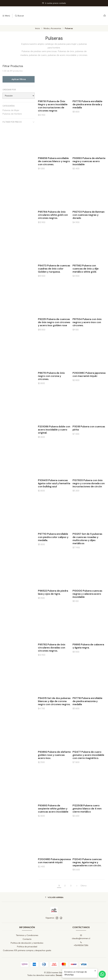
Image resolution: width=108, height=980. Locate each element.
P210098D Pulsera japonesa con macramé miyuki (54, 872)
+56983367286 (81, 944)
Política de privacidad (27, 947)
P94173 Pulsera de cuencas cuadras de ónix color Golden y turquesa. (54, 280)
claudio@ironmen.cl (81, 937)
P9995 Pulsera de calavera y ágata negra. (88, 657)
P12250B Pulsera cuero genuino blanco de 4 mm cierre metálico (87, 820)
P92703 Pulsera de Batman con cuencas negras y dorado (89, 226)
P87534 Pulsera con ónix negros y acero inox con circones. (87, 333)
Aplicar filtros (19, 79)
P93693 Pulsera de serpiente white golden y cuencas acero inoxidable (53, 820)
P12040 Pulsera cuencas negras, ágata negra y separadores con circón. (87, 873)
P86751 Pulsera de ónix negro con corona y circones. (51, 387)
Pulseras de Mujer (11, 110)
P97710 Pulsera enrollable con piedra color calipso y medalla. (53, 548)
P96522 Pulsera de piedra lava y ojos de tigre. (53, 603)
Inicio (38, 28)
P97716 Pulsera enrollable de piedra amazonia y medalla (87, 712)
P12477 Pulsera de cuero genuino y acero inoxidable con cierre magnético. (88, 766)
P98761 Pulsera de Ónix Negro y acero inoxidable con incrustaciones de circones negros (53, 106)
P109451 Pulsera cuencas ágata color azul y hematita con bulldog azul (54, 494)
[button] (54, 897)
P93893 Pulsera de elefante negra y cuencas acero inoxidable (89, 172)
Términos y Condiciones (27, 935)
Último (84, 886)
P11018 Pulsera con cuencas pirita (89, 439)
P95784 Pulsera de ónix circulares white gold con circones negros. (53, 226)
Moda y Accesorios (52, 28)
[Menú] (6, 16)
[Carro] (105, 16)
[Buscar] (19, 16)
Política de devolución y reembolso (27, 943)
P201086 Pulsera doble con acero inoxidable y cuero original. (54, 441)
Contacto (27, 939)
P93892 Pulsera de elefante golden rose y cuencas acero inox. (54, 766)
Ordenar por (9, 90)
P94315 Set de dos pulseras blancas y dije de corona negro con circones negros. (54, 712)
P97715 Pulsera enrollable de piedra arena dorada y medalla (87, 104)
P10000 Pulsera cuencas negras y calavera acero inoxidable (87, 605)
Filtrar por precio (19, 122)
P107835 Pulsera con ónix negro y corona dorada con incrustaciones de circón (89, 494)
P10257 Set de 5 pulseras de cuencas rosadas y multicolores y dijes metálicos (87, 550)
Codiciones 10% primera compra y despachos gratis (27, 950)
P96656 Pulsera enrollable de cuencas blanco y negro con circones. (54, 172)
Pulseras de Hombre (12, 114)
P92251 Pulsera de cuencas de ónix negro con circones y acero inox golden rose (54, 333)
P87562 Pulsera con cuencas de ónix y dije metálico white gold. (86, 280)
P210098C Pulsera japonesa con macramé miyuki (89, 385)
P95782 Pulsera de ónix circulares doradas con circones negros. (52, 659)
